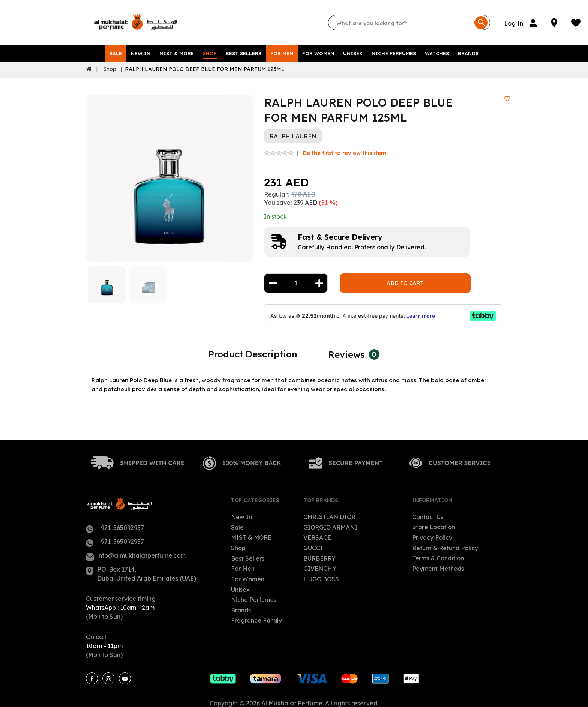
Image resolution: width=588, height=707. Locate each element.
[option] (169, 175)
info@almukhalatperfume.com (141, 552)
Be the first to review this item (345, 149)
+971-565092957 (121, 524)
